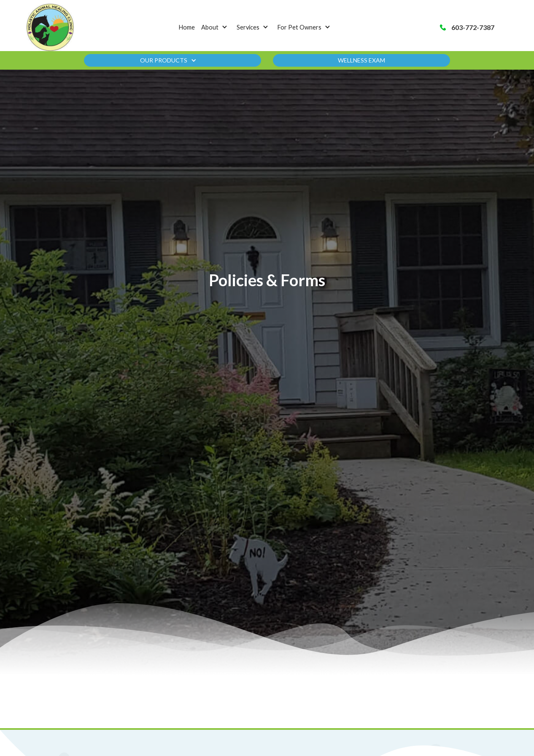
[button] (216, 27)
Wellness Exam (361, 60)
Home (187, 27)
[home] (50, 27)
